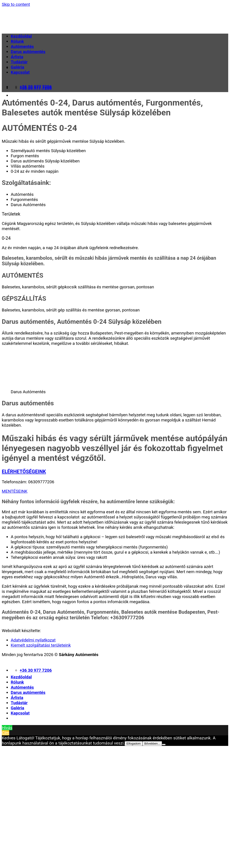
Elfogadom (134, 744)
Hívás (7, 728)
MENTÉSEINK (15, 491)
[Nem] (164, 745)
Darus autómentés (28, 52)
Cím (5, 733)
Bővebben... (152, 744)
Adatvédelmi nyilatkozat (33, 640)
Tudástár (19, 62)
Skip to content (16, 4)
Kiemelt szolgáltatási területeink (41, 645)
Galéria (17, 67)
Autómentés (22, 46)
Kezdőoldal (21, 36)
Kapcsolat (20, 72)
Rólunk (17, 41)
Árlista (17, 57)
